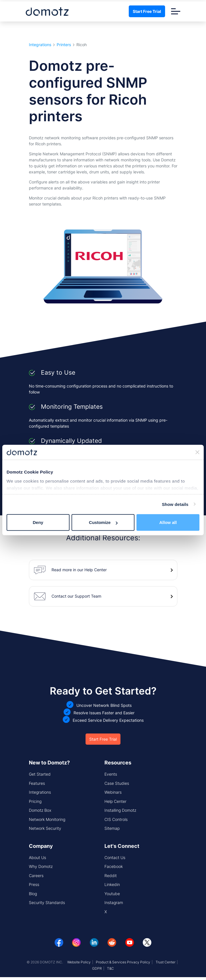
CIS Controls (116, 819)
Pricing (35, 801)
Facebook (114, 866)
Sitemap (112, 828)
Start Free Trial (147, 11)
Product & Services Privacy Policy (123, 962)
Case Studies (117, 783)
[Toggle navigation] (176, 11)
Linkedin (112, 884)
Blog (33, 894)
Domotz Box (40, 810)
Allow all (168, 522)
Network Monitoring (47, 819)
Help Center (115, 801)
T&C (110, 968)
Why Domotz (41, 866)
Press (34, 884)
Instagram (114, 902)
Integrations (40, 45)
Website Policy (79, 962)
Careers (36, 876)
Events (111, 774)
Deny (38, 522)
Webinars (113, 792)
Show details (175, 504)
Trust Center (166, 962)
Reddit (111, 876)
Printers (64, 45)
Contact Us (115, 857)
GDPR (97, 968)
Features (37, 783)
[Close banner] (197, 452)
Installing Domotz (120, 810)
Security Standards (47, 902)
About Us (37, 857)
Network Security (45, 828)
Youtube (112, 894)
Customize (103, 522)
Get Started (40, 774)
